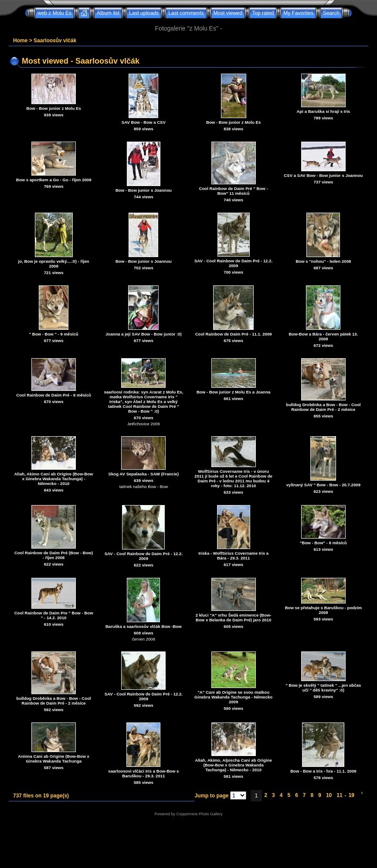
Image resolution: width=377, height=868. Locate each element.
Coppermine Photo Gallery (199, 814)
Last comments (186, 13)
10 (329, 795)
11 (339, 795)
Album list (108, 13)
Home (20, 41)
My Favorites (298, 13)
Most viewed (228, 13)
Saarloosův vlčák (55, 41)
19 (352, 795)
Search (331, 13)
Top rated (263, 13)
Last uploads (144, 13)
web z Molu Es (54, 13)
